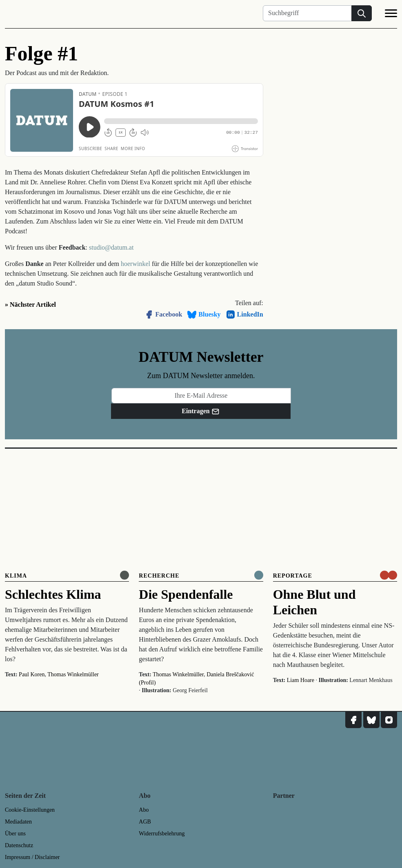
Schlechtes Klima (53, 594)
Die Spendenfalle (186, 594)
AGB (145, 822)
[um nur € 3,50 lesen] (389, 575)
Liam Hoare (301, 680)
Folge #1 (41, 53)
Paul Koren (32, 674)
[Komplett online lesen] (259, 575)
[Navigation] (391, 15)
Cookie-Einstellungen (30, 810)
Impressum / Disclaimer (32, 857)
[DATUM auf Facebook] (353, 720)
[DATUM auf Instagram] (389, 720)
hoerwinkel (135, 264)
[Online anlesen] (124, 575)
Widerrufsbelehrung (162, 834)
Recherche (159, 576)
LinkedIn (244, 314)
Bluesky (204, 314)
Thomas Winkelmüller (73, 674)
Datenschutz (19, 845)
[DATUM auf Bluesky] (371, 720)
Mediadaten (18, 822)
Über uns (15, 834)
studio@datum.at (111, 247)
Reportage (293, 576)
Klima (16, 576)
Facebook (163, 314)
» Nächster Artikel (30, 304)
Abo (144, 810)
